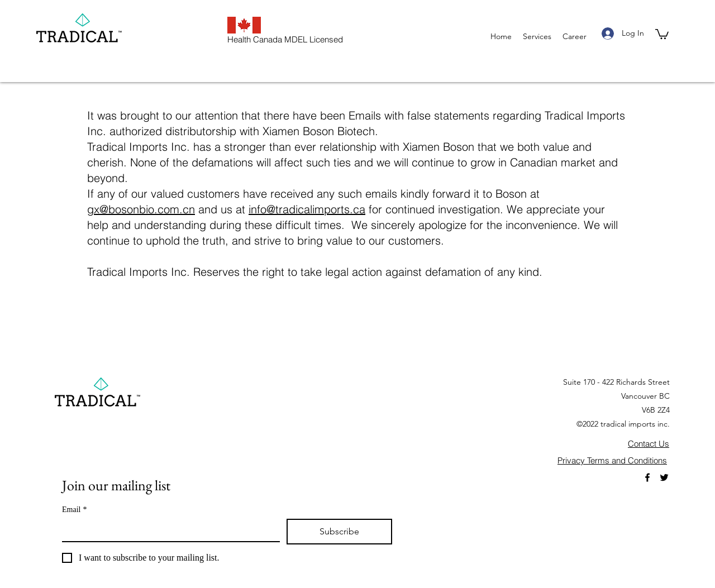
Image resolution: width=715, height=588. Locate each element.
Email (74, 510)
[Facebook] (647, 477)
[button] (662, 34)
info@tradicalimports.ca (307, 209)
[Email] (168, 530)
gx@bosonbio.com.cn (141, 209)
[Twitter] (664, 477)
